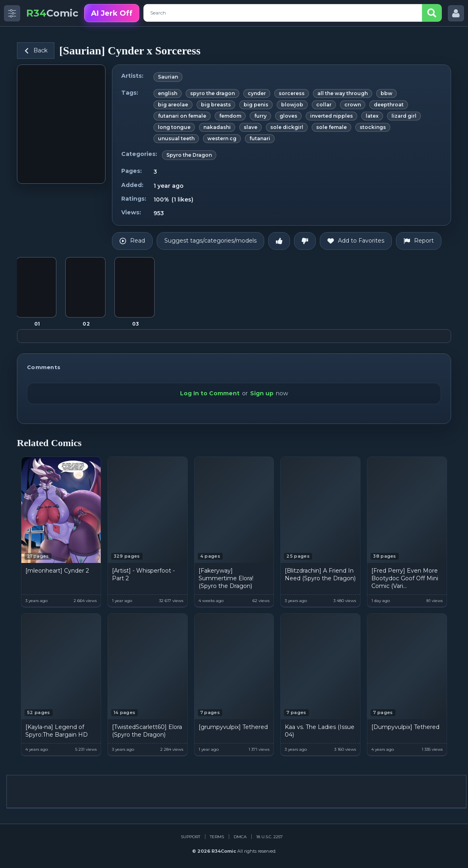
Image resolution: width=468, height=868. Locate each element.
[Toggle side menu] (12, 13)
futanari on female (182, 116)
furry (260, 116)
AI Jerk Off (112, 13)
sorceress (292, 93)
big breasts (216, 105)
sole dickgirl (287, 127)
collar (324, 105)
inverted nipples (331, 116)
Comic (52, 13)
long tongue (174, 127)
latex (372, 116)
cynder (257, 93)
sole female (331, 127)
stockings (373, 127)
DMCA (240, 837)
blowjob (292, 105)
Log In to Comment (210, 393)
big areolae (173, 105)
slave (251, 127)
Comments (44, 367)
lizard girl (404, 116)
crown (353, 105)
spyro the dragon (212, 93)
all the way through (343, 93)
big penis (256, 105)
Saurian (168, 77)
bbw (386, 93)
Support (191, 837)
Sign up (262, 393)
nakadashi (217, 127)
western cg (222, 138)
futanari (260, 138)
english (168, 93)
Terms (217, 837)
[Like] (279, 241)
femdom (230, 116)
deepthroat (389, 105)
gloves (288, 116)
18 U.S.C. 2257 (269, 837)
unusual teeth (176, 138)
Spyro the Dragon (189, 155)
